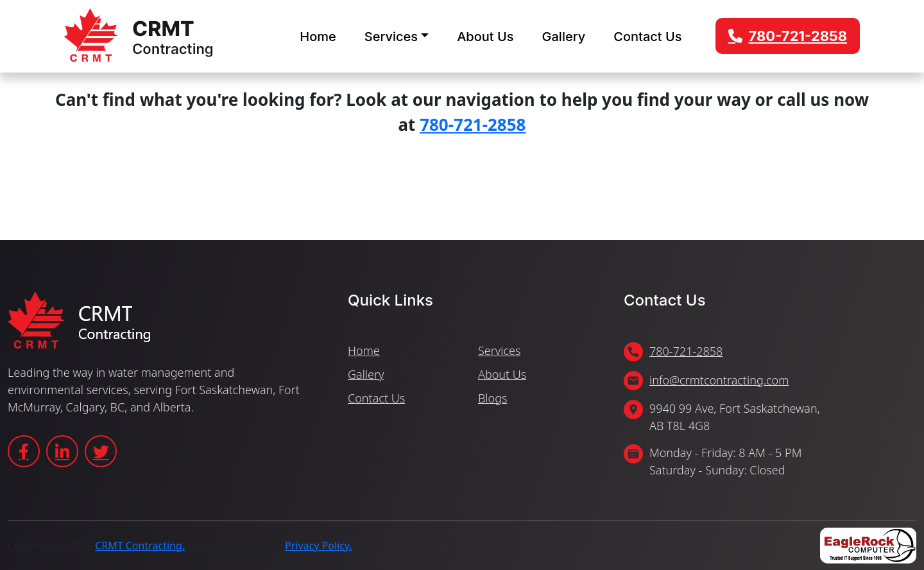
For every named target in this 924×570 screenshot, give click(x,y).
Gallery (564, 37)
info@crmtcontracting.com (719, 380)
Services (391, 37)
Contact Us (647, 37)
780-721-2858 (798, 36)
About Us (485, 37)
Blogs (492, 398)
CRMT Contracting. (140, 546)
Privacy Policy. (319, 546)
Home (318, 37)
